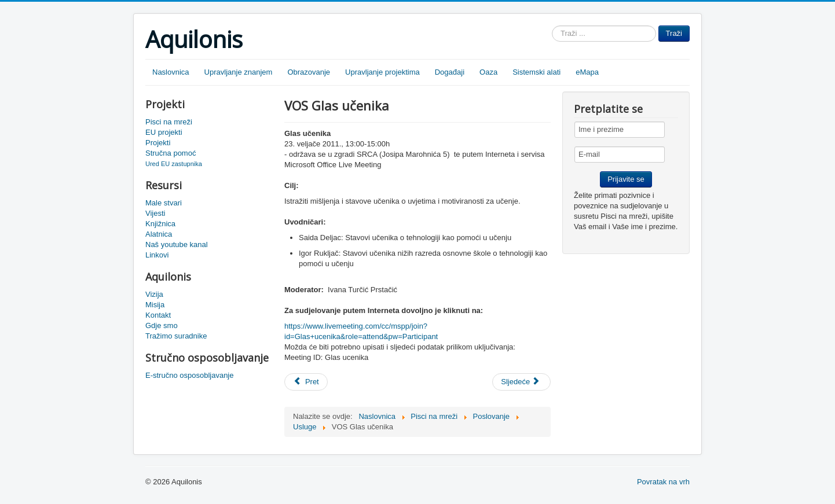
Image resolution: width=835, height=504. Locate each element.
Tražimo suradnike (176, 336)
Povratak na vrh (663, 482)
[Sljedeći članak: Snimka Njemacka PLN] (521, 382)
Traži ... (552, 26)
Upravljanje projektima (382, 72)
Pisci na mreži (169, 122)
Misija (155, 305)
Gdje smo (162, 325)
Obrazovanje (309, 72)
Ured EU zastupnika (174, 164)
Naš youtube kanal (177, 244)
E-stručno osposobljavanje (189, 375)
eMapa (587, 72)
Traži (674, 33)
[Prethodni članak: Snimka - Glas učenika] (306, 382)
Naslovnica (171, 72)
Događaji (450, 72)
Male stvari (164, 203)
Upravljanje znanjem (239, 72)
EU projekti (164, 132)
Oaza (488, 72)
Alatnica (159, 234)
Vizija (154, 294)
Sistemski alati (536, 72)
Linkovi (157, 255)
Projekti (158, 143)
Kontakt (158, 315)
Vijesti (155, 213)
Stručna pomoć (171, 153)
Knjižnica (160, 224)
